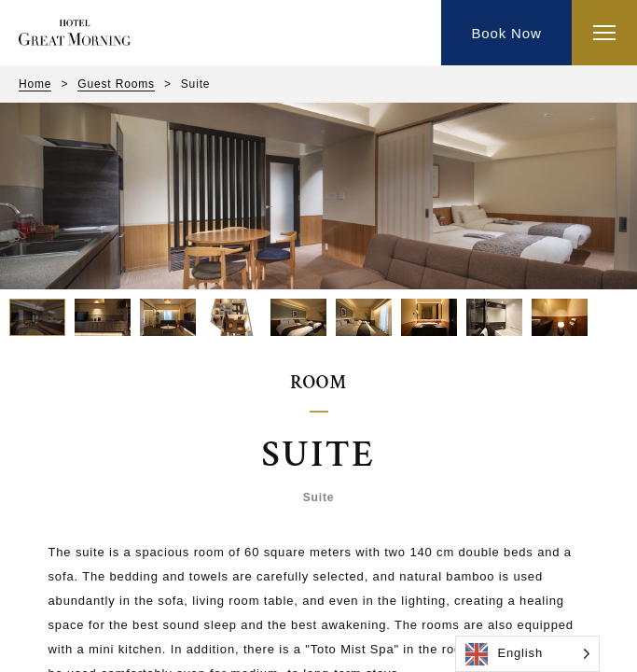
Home (35, 84)
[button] (37, 317)
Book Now (506, 33)
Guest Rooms (116, 84)
